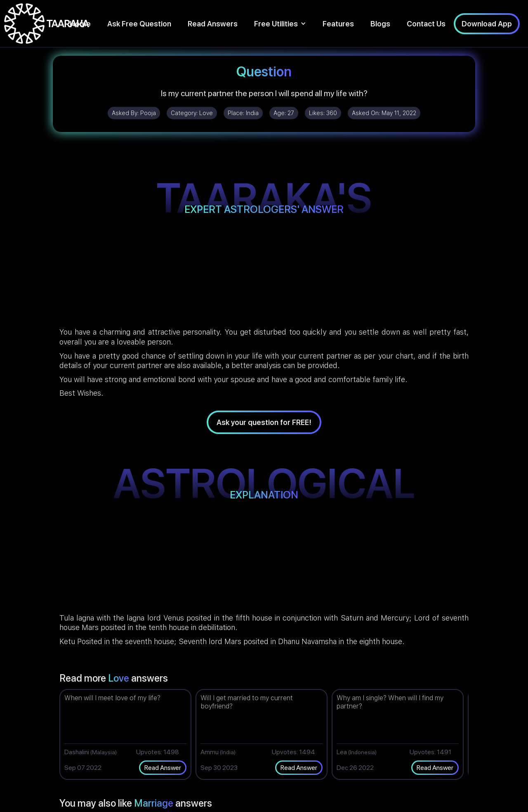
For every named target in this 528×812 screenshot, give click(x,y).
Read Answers (213, 24)
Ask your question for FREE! (264, 422)
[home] (47, 24)
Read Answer (163, 768)
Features (338, 24)
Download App (487, 24)
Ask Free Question (139, 24)
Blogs (380, 24)
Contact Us (426, 24)
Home (80, 24)
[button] (280, 24)
